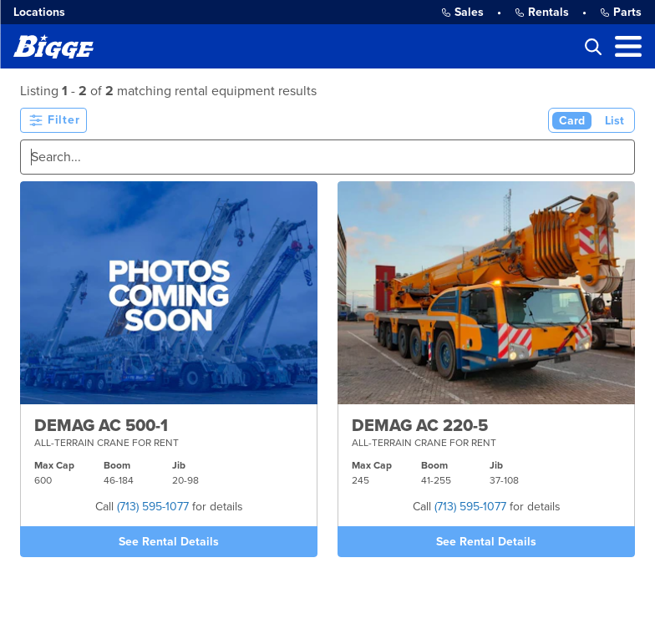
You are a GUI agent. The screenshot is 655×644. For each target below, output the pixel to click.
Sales (462, 12)
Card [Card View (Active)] (572, 121)
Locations (39, 12)
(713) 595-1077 (153, 507)
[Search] (327, 157)
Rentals (542, 12)
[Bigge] (53, 46)
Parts (621, 12)
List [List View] (614, 121)
